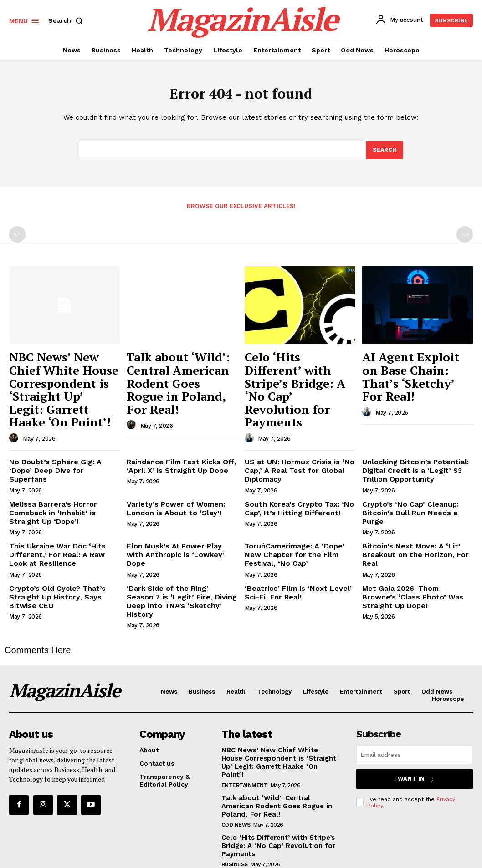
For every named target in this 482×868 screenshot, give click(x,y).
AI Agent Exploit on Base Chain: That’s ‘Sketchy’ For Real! (416, 368)
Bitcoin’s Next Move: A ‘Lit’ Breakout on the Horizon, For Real (417, 525)
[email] (415, 715)
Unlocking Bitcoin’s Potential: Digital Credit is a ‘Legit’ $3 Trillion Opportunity (409, 451)
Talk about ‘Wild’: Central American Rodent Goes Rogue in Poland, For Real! (174, 372)
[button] (67, 20)
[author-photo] (15, 420)
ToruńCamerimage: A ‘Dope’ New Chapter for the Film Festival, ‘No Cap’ (299, 528)
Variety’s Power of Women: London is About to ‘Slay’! (170, 486)
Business (235, 812)
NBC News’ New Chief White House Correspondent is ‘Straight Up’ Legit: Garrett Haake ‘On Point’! (55, 382)
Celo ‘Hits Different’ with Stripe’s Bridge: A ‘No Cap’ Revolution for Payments (299, 372)
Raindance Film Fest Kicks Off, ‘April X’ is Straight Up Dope (176, 447)
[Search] (384, 153)
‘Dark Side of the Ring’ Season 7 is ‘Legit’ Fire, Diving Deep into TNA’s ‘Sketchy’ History (179, 568)
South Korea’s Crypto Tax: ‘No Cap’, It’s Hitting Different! (292, 486)
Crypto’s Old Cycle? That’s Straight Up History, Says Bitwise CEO (62, 568)
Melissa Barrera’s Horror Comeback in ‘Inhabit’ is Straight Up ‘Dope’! (62, 490)
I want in (415, 738)
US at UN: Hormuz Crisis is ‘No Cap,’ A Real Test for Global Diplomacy (293, 451)
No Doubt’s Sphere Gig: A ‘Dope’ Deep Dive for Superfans (61, 447)
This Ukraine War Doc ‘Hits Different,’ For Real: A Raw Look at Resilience (64, 528)
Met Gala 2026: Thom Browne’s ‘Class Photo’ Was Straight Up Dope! (413, 568)
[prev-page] (17, 238)
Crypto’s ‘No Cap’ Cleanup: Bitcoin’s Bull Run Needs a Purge (414, 486)
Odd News (236, 774)
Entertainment (245, 736)
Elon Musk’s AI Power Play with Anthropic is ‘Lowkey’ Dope (177, 525)
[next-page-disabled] (465, 238)
